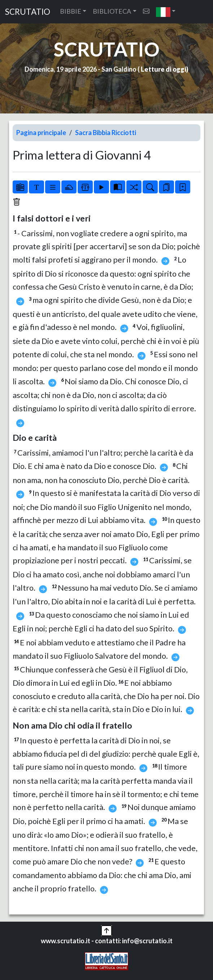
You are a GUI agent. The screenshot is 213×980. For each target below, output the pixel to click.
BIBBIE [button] (71, 11)
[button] (166, 12)
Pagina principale (41, 133)
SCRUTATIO (28, 12)
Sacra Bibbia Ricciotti (106, 133)
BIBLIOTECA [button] (112, 11)
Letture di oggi (164, 69)
